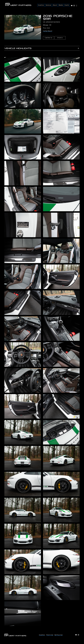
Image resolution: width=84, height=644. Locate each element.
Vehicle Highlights (18, 48)
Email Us (60, 38)
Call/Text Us (48, 38)
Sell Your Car (59, 635)
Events (67, 5)
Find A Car (50, 635)
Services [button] (48, 5)
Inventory (42, 635)
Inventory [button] (41, 5)
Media (61, 5)
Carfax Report (48, 31)
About (55, 5)
